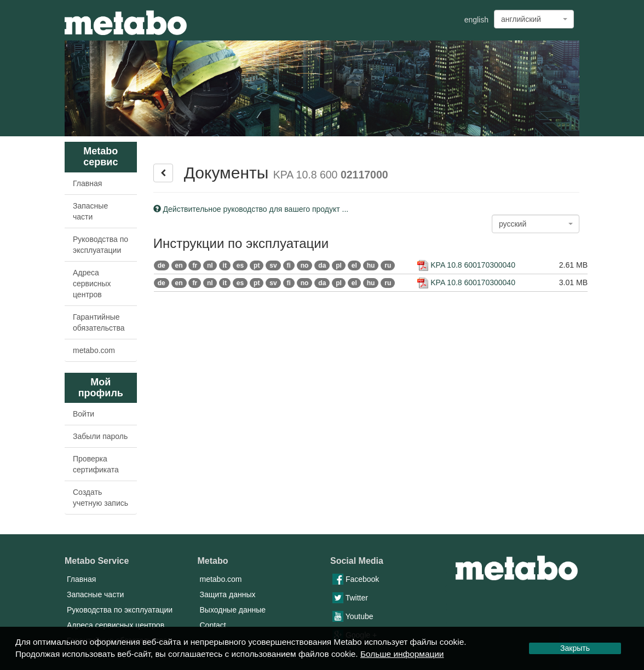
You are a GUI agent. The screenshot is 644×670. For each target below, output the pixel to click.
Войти (84, 414)
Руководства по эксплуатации (100, 245)
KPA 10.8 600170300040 (466, 265)
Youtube (353, 616)
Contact (213, 625)
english (476, 20)
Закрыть (575, 648)
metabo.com (94, 350)
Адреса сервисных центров (92, 284)
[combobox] (534, 19)
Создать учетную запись (100, 498)
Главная (87, 183)
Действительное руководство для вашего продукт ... (251, 209)
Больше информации (402, 654)
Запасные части (90, 211)
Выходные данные (233, 610)
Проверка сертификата (96, 464)
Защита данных (228, 594)
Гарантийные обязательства (99, 322)
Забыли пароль (100, 436)
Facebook (356, 579)
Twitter (350, 598)
